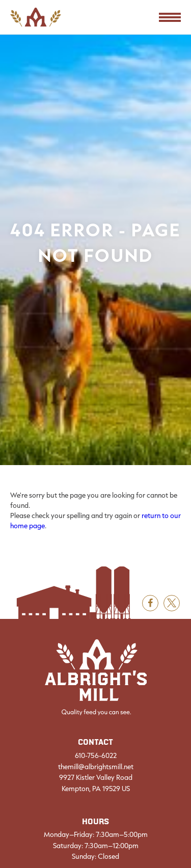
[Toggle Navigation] (170, 17)
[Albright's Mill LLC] (96, 677)
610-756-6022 (96, 755)
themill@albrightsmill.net (96, 767)
